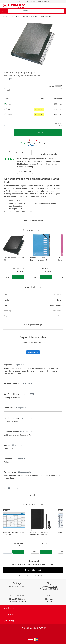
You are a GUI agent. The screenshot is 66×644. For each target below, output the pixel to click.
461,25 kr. (58, 109)
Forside (5, 16)
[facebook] (33, 631)
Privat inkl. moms (41, 576)
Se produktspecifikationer (33, 220)
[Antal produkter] (10, 124)
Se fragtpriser (33, 145)
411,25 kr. (58, 115)
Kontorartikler (16, 16)
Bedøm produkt (33, 352)
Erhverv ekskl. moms (26, 576)
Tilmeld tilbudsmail (33, 570)
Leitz (59, 300)
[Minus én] (14, 124)
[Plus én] (5, 124)
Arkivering (27, 16)
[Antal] (7, 552)
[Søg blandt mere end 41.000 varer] (35, 11)
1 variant (9, 90)
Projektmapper (46, 16)
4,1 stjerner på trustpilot (49, 154)
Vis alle (33, 495)
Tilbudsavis (49, 599)
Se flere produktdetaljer (33, 325)
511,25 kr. (58, 104)
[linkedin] (33, 631)
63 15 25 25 (54, 589)
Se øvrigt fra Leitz (25, 172)
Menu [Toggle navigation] (4, 11)
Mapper (36, 16)
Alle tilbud (49, 601)
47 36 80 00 (53, 587)
